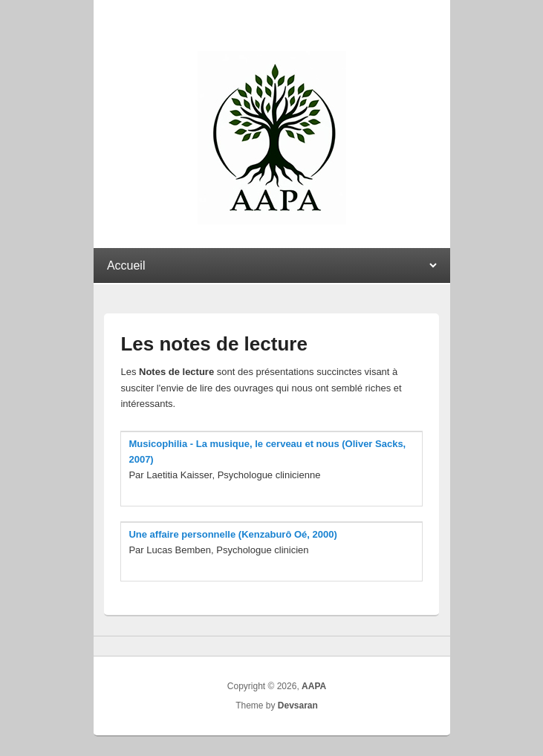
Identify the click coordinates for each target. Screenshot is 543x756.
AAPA (314, 686)
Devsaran (298, 706)
